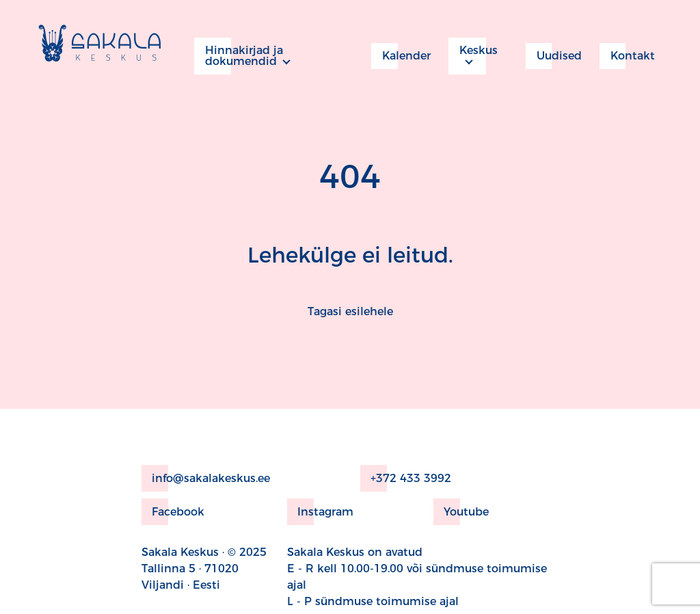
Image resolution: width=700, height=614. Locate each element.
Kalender (401, 56)
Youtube (461, 512)
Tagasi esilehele (350, 311)
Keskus (473, 56)
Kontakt (627, 56)
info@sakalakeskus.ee (206, 478)
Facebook (173, 512)
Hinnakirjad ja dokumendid (239, 56)
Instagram (320, 512)
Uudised (554, 56)
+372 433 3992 (406, 478)
